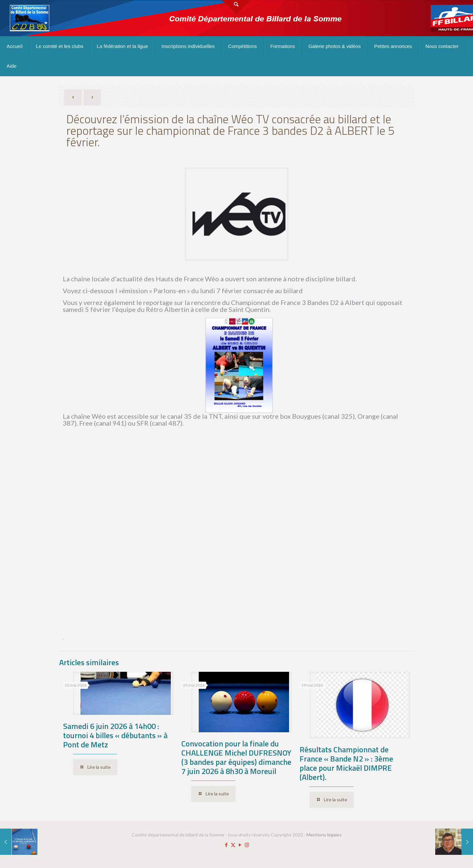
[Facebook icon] (226, 845)
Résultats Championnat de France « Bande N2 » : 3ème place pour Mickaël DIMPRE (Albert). (346, 763)
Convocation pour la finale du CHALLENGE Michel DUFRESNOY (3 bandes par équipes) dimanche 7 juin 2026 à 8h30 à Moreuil (236, 757)
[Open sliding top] (236, 7)
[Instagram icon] (247, 845)
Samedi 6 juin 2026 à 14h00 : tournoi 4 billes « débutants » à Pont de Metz (115, 735)
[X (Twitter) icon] (233, 845)
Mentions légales (324, 835)
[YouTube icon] (240, 845)
